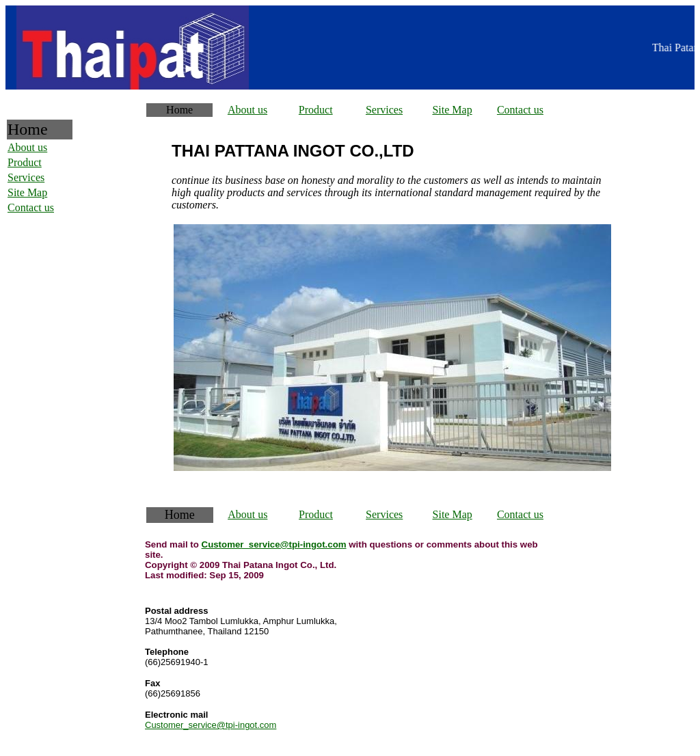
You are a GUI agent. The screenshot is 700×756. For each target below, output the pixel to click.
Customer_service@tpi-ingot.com (274, 544)
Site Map (452, 110)
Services (384, 110)
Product (316, 110)
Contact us (520, 110)
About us (247, 110)
